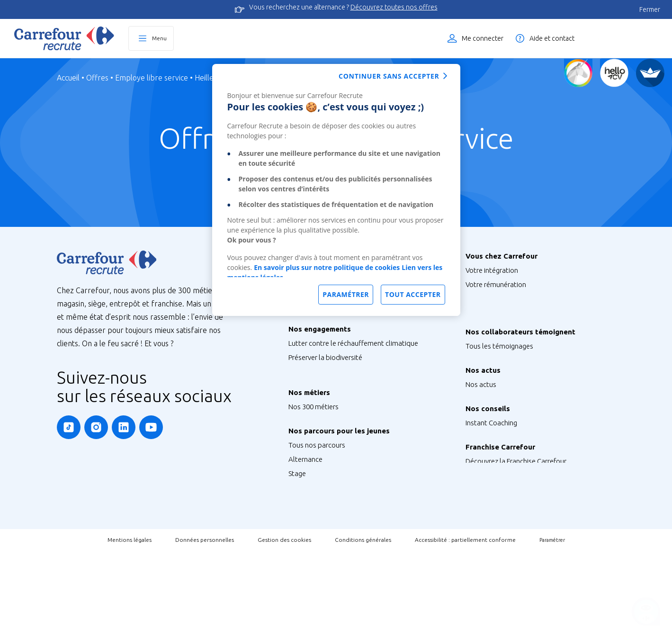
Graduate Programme (322, 540)
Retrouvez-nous (490, 438)
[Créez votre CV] (614, 73)
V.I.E (295, 554)
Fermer (650, 9)
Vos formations (489, 299)
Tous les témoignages (499, 375)
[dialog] (336, 190)
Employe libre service (152, 78)
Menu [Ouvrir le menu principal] (159, 38)
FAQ (472, 486)
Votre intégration (492, 270)
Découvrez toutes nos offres (394, 7)
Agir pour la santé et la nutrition (337, 415)
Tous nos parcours (317, 498)
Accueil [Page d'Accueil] (68, 78)
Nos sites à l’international (327, 329)
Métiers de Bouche (317, 463)
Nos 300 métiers (314, 449)
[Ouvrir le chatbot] (646, 612)
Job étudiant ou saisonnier (329, 583)
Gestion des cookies (284, 627)
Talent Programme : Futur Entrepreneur (349, 569)
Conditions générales (363, 627)
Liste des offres (627, 38)
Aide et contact (552, 38)
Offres (97, 78)
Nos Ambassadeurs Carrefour (511, 390)
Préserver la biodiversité (325, 377)
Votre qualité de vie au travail (510, 341)
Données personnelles (205, 627)
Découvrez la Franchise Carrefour (516, 520)
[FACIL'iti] (650, 73)
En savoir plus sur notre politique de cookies (327, 267)
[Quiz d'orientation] (578, 73)
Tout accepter (413, 294)
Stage (297, 526)
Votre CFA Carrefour (496, 313)
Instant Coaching (491, 472)
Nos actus (481, 424)
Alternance (305, 512)
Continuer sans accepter (389, 76)
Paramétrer (552, 627)
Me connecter (483, 38)
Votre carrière (486, 327)
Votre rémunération (496, 284)
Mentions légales (130, 627)
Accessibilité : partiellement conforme (465, 627)
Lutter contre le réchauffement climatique (353, 363)
